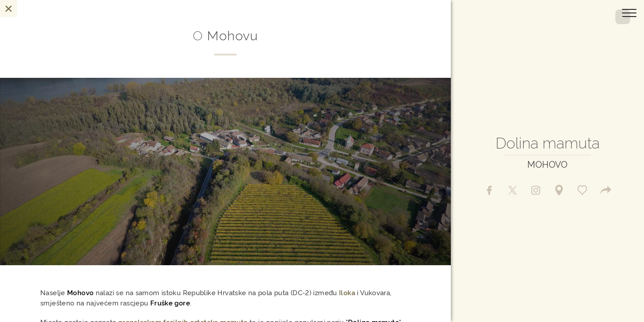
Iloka (347, 292)
